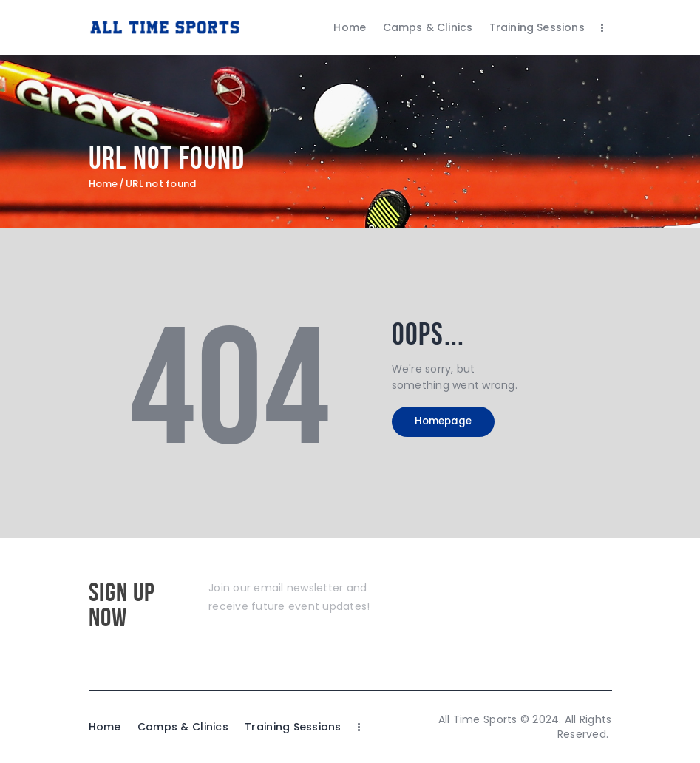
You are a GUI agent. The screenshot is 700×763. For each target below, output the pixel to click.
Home (103, 184)
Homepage (453, 424)
